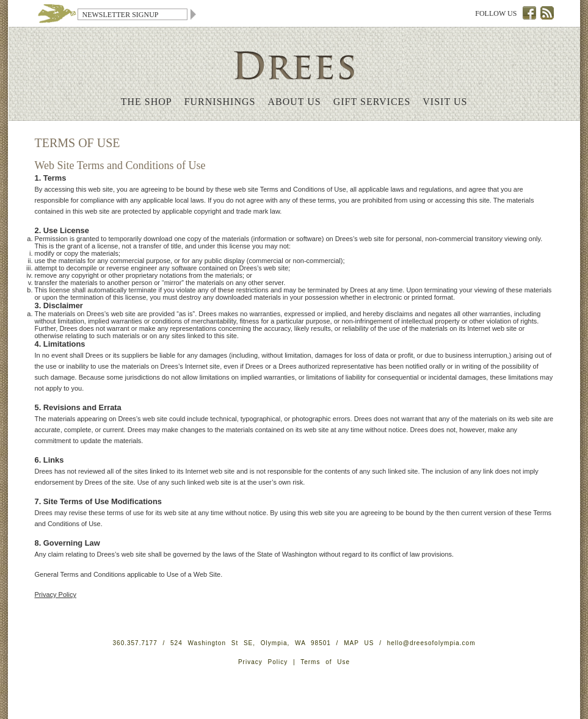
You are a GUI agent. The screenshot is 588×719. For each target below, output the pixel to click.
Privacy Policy (56, 594)
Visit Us (445, 102)
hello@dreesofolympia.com (431, 643)
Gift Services (372, 102)
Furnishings (220, 102)
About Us (294, 102)
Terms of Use (325, 662)
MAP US (359, 643)
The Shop (147, 102)
